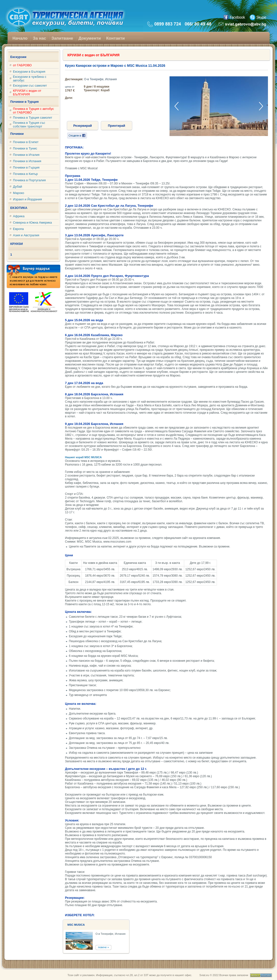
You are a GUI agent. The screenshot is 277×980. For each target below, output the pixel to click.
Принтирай (117, 126)
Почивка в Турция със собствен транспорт (29, 125)
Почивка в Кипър (25, 174)
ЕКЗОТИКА (19, 208)
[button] (261, 106)
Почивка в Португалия (29, 180)
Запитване (62, 38)
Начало (20, 38)
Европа (18, 229)
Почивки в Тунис (25, 148)
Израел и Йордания (27, 199)
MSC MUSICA (76, 925)
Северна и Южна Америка (32, 222)
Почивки (17, 134)
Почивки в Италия (26, 155)
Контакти (116, 38)
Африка (19, 216)
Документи (90, 38)
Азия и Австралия (26, 235)
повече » (103, 947)
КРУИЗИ (16, 244)
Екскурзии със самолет (30, 85)
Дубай (17, 187)
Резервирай (83, 126)
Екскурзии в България (29, 72)
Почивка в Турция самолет (33, 118)
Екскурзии (18, 57)
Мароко (19, 193)
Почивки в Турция (24, 102)
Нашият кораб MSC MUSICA (83, 457)
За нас (40, 38)
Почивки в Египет (26, 142)
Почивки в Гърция (26, 167)
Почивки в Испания (27, 161)
